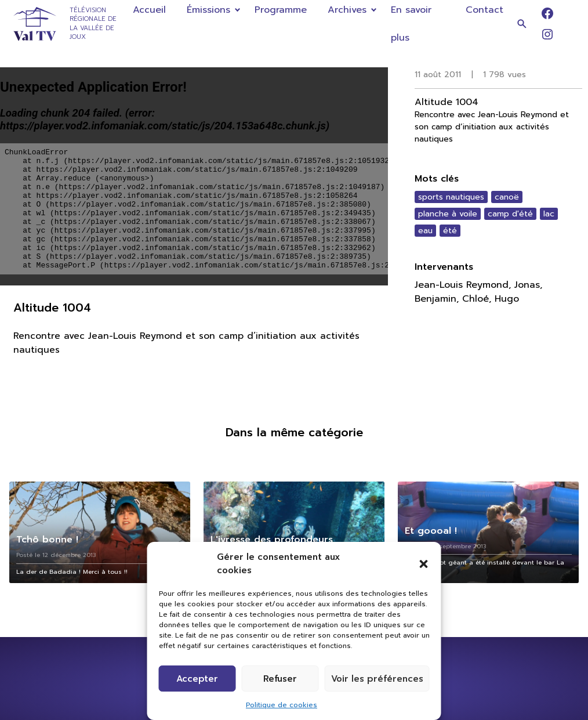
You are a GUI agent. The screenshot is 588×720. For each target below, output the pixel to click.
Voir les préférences (377, 679)
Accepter (197, 679)
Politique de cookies (282, 705)
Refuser (280, 679)
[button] (424, 564)
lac (549, 214)
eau (425, 231)
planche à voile (448, 214)
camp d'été (510, 214)
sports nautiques (451, 197)
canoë (507, 197)
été (450, 231)
